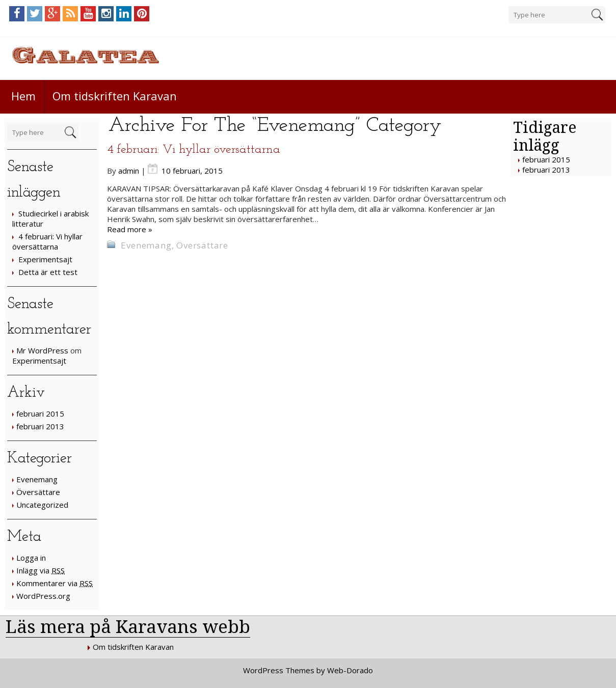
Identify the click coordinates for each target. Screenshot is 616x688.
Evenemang (37, 479)
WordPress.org (43, 596)
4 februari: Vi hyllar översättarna (47, 241)
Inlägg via (41, 570)
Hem (23, 96)
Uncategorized (42, 505)
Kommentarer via (55, 583)
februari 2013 (40, 426)
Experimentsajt (45, 259)
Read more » (130, 229)
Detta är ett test (48, 272)
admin (129, 171)
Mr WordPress (42, 350)
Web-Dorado (350, 670)
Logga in (31, 558)
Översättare (38, 492)
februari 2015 (40, 414)
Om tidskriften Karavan (115, 96)
